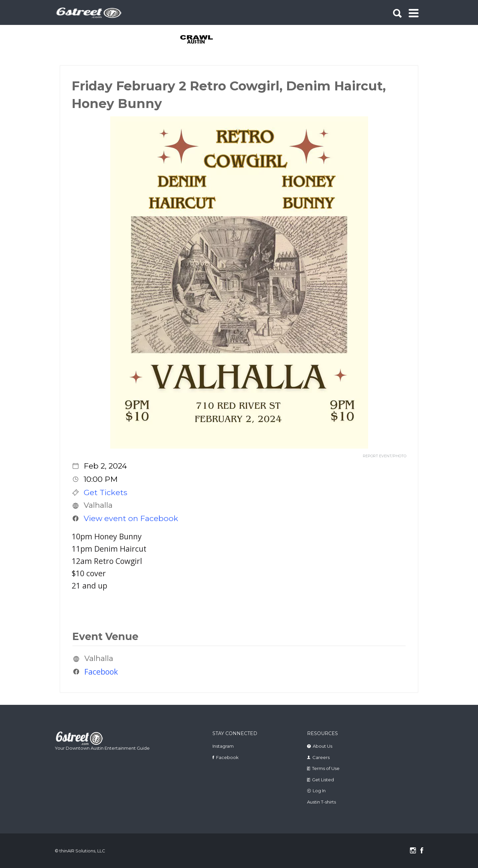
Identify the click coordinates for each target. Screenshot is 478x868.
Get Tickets (105, 492)
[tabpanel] (200, 40)
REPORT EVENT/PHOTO (385, 456)
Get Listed (323, 780)
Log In (319, 791)
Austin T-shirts (321, 802)
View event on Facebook (131, 518)
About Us (322, 746)
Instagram (223, 746)
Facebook (101, 672)
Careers (321, 757)
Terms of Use (326, 768)
